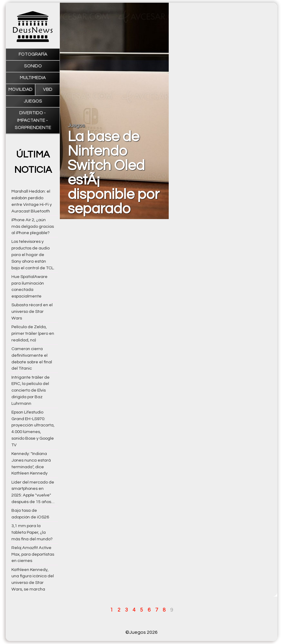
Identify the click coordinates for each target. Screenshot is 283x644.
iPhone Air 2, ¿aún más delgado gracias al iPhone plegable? (33, 226)
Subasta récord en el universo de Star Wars (32, 311)
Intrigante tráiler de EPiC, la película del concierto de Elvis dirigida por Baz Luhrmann (31, 390)
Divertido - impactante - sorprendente (33, 120)
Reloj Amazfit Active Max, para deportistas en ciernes (33, 554)
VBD (48, 89)
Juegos (33, 101)
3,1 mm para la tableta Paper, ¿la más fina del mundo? (32, 532)
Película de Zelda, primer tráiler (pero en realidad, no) (33, 333)
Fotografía (33, 54)
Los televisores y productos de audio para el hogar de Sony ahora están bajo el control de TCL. (33, 255)
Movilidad (20, 89)
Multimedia (33, 78)
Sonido (33, 66)
